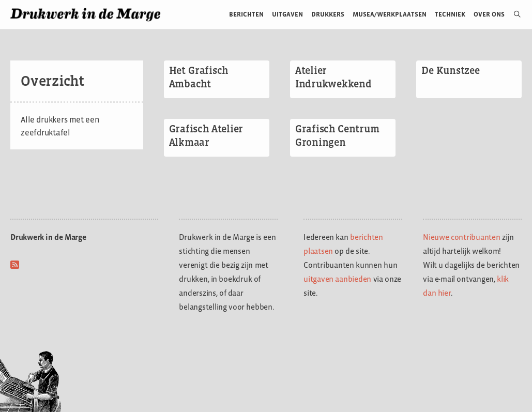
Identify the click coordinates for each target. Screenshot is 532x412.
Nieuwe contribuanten (462, 237)
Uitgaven (287, 14)
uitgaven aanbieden (337, 279)
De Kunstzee (451, 70)
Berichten (246, 14)
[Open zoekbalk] (513, 14)
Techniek (450, 14)
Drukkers (328, 14)
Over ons (489, 14)
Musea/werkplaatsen (390, 14)
